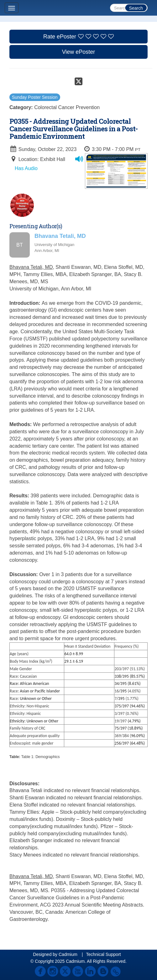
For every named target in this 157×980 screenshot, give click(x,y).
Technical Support (103, 954)
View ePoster (79, 52)
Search (136, 8)
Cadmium (68, 954)
